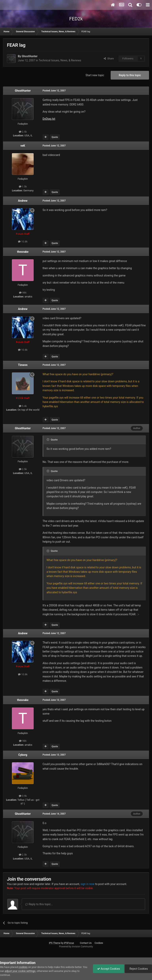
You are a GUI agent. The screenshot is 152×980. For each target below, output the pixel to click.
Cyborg (23, 755)
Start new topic (95, 75)
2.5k (23, 132)
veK (23, 146)
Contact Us (86, 943)
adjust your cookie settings (20, 971)
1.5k (23, 187)
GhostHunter (29, 56)
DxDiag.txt (49, 119)
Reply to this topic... (39, 904)
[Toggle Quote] (48, 440)
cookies (23, 967)
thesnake (23, 252)
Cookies (99, 943)
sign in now (88, 884)
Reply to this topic (130, 75)
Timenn (23, 365)
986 (23, 293)
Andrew (23, 201)
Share (109, 58)
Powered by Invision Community (76, 947)
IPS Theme (55, 943)
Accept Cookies (109, 969)
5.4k (23, 406)
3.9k (23, 796)
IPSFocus (69, 943)
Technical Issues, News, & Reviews (60, 60)
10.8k (23, 242)
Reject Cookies (138, 969)
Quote (55, 137)
